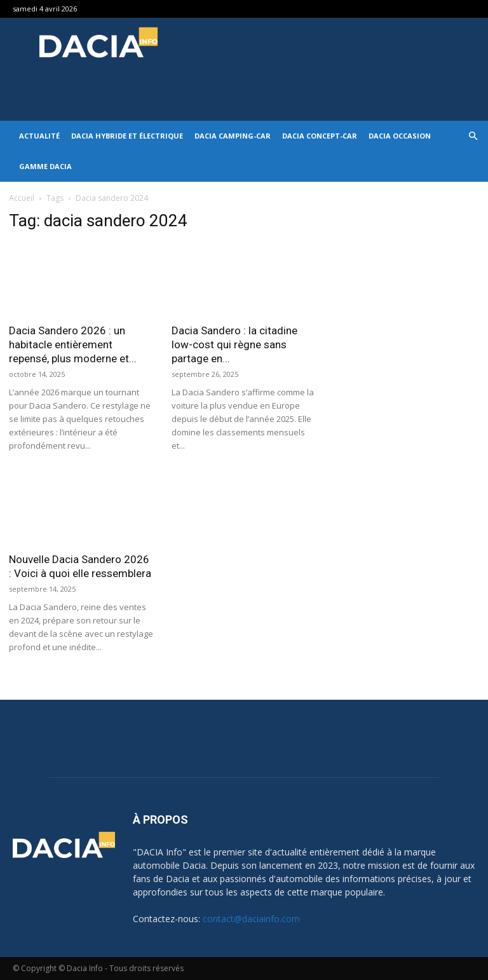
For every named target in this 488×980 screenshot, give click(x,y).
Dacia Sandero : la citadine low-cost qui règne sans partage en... (234, 344)
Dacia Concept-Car (320, 136)
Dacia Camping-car (233, 136)
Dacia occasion (400, 136)
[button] (473, 136)
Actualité (39, 136)
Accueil (22, 198)
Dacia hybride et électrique (127, 136)
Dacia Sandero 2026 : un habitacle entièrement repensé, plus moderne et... (73, 344)
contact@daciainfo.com (251, 919)
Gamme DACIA (45, 166)
